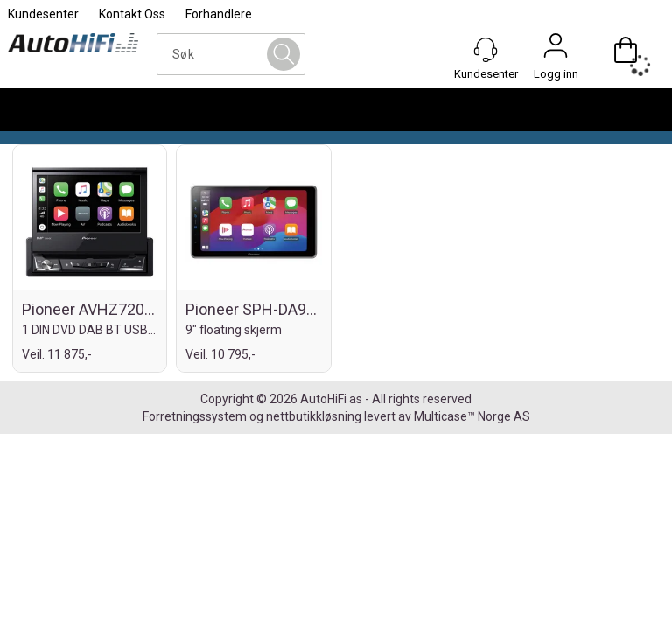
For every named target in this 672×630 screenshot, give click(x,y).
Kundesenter (43, 14)
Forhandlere (219, 14)
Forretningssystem (195, 416)
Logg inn (556, 50)
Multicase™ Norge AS (472, 416)
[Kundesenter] (486, 50)
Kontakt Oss (132, 14)
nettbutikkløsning (314, 416)
